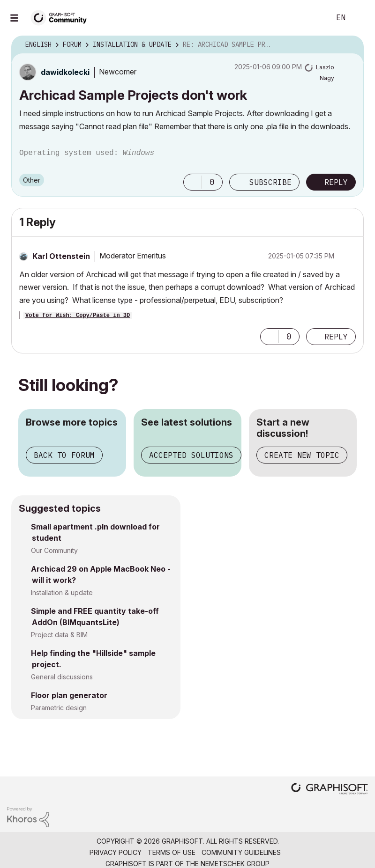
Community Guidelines (241, 852)
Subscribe (270, 182)
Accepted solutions (191, 455)
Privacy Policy (116, 852)
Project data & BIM (59, 635)
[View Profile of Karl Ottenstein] (61, 256)
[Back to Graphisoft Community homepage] (62, 17)
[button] (193, 182)
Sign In (360, 18)
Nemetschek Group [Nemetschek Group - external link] (235, 864)
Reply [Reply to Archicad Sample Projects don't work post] (336, 182)
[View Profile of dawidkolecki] (65, 72)
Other (32, 180)
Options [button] (351, 45)
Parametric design (59, 708)
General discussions (62, 677)
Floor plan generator (69, 695)
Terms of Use (172, 852)
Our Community (54, 550)
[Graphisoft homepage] (330, 790)
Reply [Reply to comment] (336, 337)
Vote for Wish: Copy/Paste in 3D (78, 316)
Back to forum (64, 455)
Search (313, 18)
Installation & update (62, 592)
